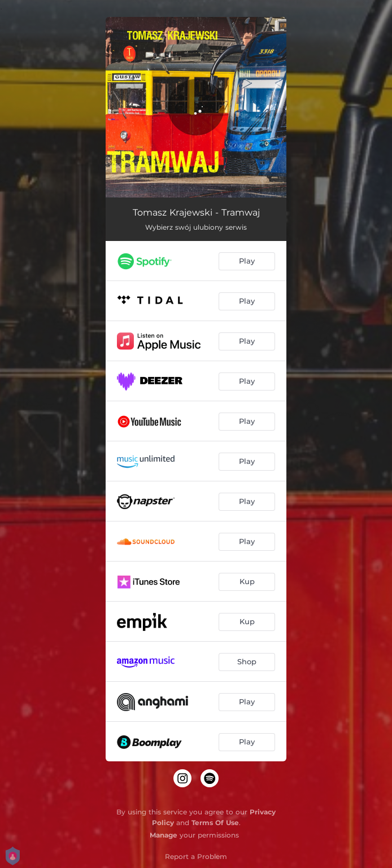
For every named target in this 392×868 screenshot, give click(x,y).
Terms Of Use (215, 823)
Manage (164, 835)
